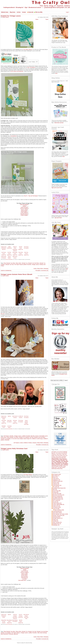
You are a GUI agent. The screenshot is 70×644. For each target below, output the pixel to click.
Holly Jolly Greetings (42, 633)
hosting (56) (55, 492)
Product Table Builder (9, 259)
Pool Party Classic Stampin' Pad (9, 254)
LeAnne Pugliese (24, 209)
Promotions (64, 457)
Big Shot (9, 416)
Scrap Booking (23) (57, 511)
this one (3, 314)
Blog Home (13, 12)
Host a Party (58, 457)
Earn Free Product (59, 455)
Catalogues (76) (56, 480)
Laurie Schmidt (24, 207)
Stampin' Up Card (9, 264)
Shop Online (40, 269)
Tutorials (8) (55, 521)
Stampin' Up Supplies (6, 439)
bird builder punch (44, 436)
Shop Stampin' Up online (9, 263)
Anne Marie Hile (22, 580)
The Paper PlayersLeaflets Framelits (23, 264)
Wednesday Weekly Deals (57, 469)
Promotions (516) (57, 507)
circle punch (59, 454)
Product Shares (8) (57, 503)
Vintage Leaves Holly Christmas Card (14, 449)
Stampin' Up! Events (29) (58, 515)
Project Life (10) (56, 506)
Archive (19, 12)
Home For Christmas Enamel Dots (21, 616)
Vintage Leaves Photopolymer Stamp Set (4, 248)
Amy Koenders (24, 576)
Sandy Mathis (24, 211)
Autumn (37, 436)
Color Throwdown (31, 67)
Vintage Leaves (35, 264)
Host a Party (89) (57, 491)
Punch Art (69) (56, 509)
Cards (35, 269)
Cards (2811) (56, 478)
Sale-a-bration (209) (59, 510)
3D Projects (6, 436)
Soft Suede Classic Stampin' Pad (15, 422)
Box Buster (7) (56, 476)
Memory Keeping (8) (57, 496)
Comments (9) (45, 639)
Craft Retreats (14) (57, 485)
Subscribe (30, 12)
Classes (34, 443)
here (56, 73)
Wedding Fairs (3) (57, 524)
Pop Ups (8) (55, 502)
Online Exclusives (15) (58, 499)
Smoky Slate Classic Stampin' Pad (21, 254)
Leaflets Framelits (26, 436)
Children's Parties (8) (57, 481)
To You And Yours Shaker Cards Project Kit (21, 439)
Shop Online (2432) (57, 513)
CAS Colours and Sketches (17, 71)
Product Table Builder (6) (58, 504)
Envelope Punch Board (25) (59, 488)
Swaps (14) (55, 520)
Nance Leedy (24, 210)
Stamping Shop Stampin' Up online (60, 465)
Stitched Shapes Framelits (57, 466)
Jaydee (24, 206)
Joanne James (5, 17)
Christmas (7, 440)
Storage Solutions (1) (58, 518)
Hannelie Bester (24, 214)
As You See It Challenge (62, 452)
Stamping (46, 269)
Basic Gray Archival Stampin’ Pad (26, 254)
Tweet (47, 19)
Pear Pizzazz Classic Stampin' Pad (4, 254)
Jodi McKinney (24, 578)
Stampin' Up (25, 263)
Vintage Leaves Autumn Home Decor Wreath (17, 274)
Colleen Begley (24, 215)
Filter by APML (39, 12)
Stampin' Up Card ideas (33, 263)
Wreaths (11, 436)
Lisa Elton (24, 579)
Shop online (18, 263)
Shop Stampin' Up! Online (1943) (60, 514)
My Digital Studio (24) (58, 498)
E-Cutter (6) (56, 487)
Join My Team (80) (57, 494)
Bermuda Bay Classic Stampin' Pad (15, 254)
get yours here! (58, 218)
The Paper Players (28, 49)
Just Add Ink (13, 136)
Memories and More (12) (58, 495)
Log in (67, 12)
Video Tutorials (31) (57, 522)
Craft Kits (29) (56, 484)
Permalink (38, 271)
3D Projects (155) (57, 474)
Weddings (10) (56, 525)
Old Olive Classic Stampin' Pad (21, 248)
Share (37, 19)
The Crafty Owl (51, 2)
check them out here (59, 123)
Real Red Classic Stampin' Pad (21, 621)
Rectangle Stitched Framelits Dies (59, 458)
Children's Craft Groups (37, 439)
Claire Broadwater (24, 205)
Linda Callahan (24, 212)
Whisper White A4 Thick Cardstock (4, 621)
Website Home (5, 12)
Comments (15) (45, 271)
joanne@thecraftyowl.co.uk (57, 7)
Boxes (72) (55, 477)
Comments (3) (45, 445)
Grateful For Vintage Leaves (11, 16)
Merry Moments (4, 634)
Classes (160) (56, 483)
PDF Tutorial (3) (56, 500)
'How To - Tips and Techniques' (31, 196)
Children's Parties (28, 443)
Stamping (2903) (56, 517)
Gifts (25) (55, 489)
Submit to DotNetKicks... (6, 271)
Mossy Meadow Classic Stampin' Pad (9, 621)
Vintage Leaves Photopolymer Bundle (4, 418)
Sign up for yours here (57, 188)
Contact (24, 12)
